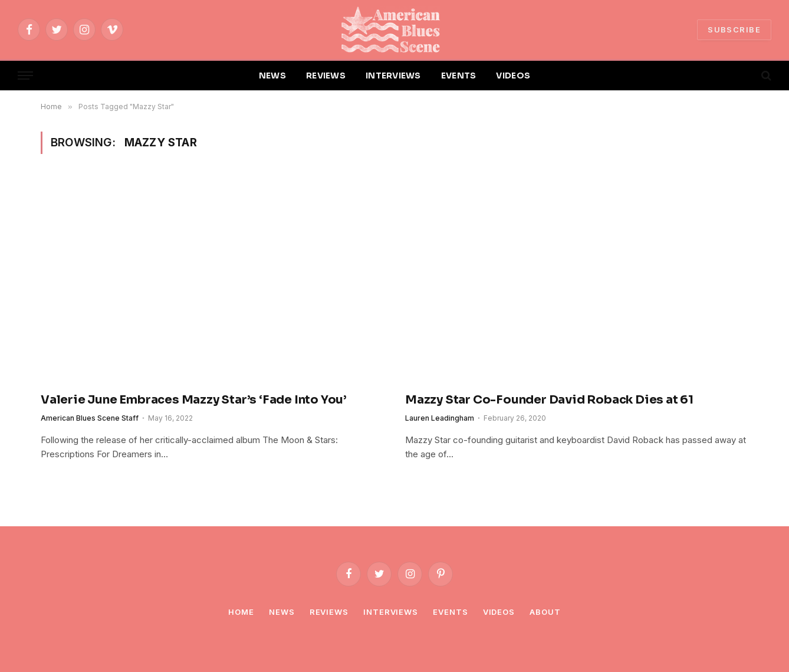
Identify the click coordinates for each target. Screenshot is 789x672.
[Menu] (25, 76)
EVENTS (459, 76)
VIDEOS (513, 76)
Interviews (391, 612)
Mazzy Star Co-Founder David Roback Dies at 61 (549, 400)
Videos (499, 612)
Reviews (329, 612)
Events (450, 612)
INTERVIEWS (393, 76)
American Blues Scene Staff (90, 418)
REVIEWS (326, 76)
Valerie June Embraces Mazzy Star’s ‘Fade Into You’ (195, 400)
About (545, 612)
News (282, 612)
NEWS (272, 76)
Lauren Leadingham (440, 418)
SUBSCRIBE (734, 29)
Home (241, 612)
